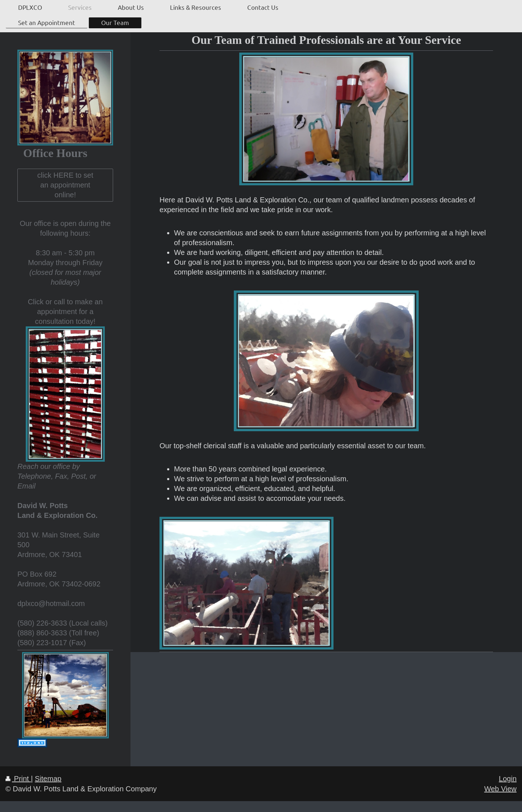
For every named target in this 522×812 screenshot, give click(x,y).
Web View (500, 789)
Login (508, 779)
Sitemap (48, 779)
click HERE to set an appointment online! (65, 185)
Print (18, 779)
